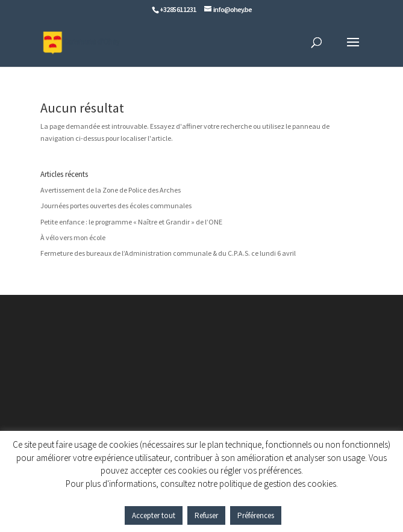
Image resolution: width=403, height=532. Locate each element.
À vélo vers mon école (73, 237)
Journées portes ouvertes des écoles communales (116, 206)
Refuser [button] (206, 515)
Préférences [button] (256, 515)
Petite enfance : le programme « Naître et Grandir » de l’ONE (131, 222)
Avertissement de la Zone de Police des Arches (111, 190)
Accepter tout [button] (154, 515)
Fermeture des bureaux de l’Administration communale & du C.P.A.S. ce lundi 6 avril (168, 253)
